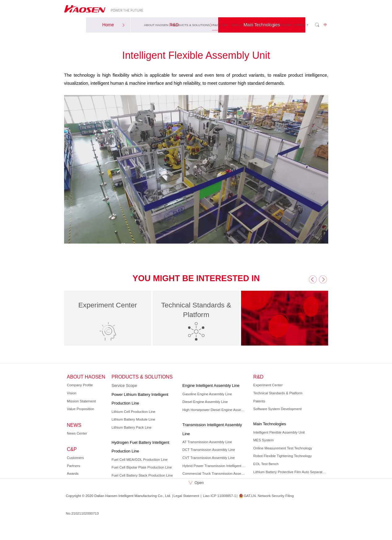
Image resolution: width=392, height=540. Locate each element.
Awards (73, 474)
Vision (72, 393)
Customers (75, 458)
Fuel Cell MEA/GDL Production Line (139, 460)
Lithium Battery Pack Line (131, 427)
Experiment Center (268, 385)
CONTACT (301, 25)
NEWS (250, 25)
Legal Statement (186, 496)
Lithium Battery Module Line (133, 419)
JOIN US (237, 25)
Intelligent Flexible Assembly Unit (279, 432)
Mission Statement (81, 401)
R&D (215, 25)
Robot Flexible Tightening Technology (282, 456)
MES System (263, 440)
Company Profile (80, 385)
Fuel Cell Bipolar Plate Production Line (142, 467)
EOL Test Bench (266, 464)
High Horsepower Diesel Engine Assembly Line (215, 410)
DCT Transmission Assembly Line (209, 450)
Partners (73, 466)
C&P (225, 25)
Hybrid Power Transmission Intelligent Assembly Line (215, 466)
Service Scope (124, 386)
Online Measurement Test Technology (282, 448)
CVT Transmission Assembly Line (208, 458)
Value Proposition (80, 409)
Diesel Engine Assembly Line (205, 402)
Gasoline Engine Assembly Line (207, 394)
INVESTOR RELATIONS (274, 25)
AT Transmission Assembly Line (207, 442)
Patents (259, 401)
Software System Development (277, 409)
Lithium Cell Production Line (133, 412)
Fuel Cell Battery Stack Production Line (142, 475)
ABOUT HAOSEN (156, 25)
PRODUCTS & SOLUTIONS (190, 25)
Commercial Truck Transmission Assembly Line (215, 474)
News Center (77, 433)
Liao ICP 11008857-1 (219, 496)
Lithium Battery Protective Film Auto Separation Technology (290, 472)
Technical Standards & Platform (278, 393)
